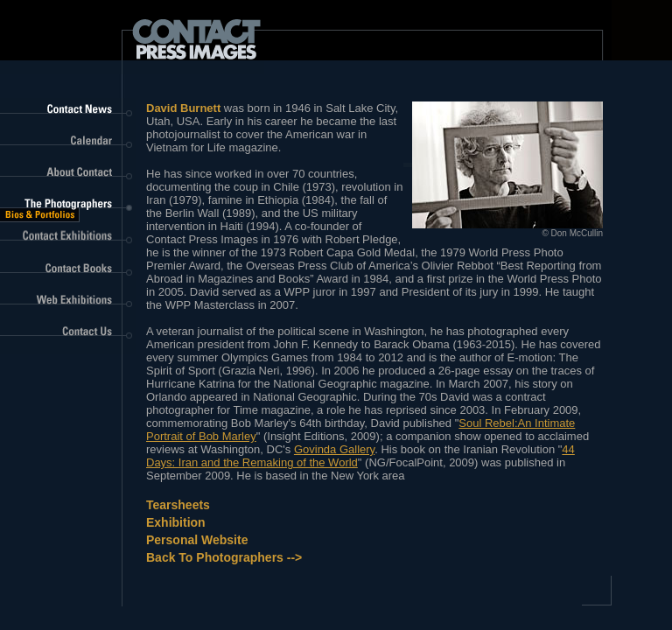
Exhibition (176, 522)
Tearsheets (178, 505)
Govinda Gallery (334, 449)
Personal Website (197, 540)
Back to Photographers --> (224, 557)
